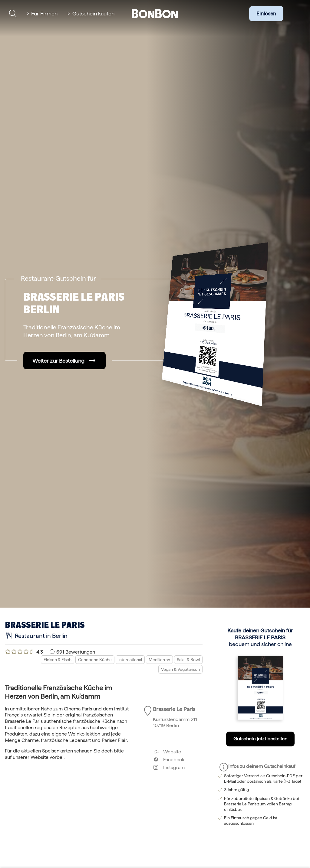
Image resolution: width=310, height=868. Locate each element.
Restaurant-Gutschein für (58, 278)
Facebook (169, 760)
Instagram (169, 767)
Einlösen (266, 14)
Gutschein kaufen (93, 13)
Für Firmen (44, 13)
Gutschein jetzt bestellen (260, 739)
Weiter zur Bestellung (58, 361)
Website (167, 752)
